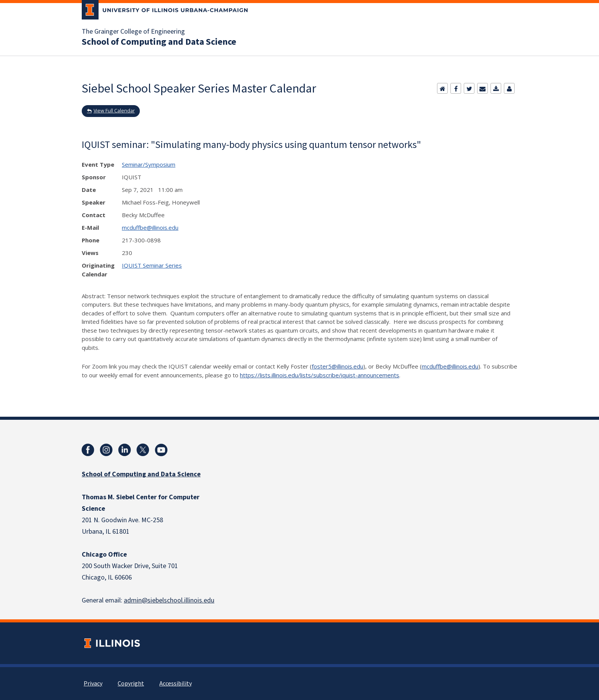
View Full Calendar (114, 111)
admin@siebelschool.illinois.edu (169, 600)
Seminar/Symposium (149, 164)
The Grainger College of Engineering (133, 32)
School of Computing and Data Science (159, 42)
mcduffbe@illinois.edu (150, 227)
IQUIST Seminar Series (152, 265)
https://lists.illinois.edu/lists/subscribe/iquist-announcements (320, 375)
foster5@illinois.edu (338, 366)
